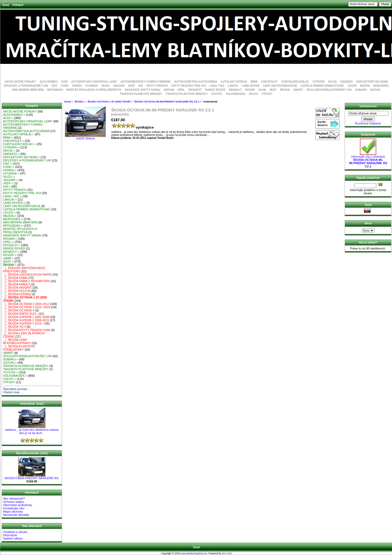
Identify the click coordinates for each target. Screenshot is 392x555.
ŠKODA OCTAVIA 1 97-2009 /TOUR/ (109, 102)
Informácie (10, 535)
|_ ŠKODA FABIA (15, 278)
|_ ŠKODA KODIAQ (17, 294)
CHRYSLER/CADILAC (295, 82)
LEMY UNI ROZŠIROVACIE (280, 86)
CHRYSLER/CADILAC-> (19, 144)
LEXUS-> (9, 213)
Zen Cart (227, 553)
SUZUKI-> (10, 363)
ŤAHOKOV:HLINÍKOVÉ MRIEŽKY (141, 94)
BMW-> (8, 138)
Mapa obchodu (13, 512)
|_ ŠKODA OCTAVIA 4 (18, 310)
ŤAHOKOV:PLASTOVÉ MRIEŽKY (186, 94)
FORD (65, 86)
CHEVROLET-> (13, 141)
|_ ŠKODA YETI (14, 327)
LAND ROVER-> (14, 203)
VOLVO (253, 94)
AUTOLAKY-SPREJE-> (18, 134)
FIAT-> (7, 164)
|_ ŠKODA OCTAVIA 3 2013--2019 (27, 307)
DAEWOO (347, 82)
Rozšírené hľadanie (368, 123)
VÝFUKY (267, 94)
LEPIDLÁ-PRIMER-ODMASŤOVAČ (322, 86)
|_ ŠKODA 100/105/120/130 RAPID (27, 275)
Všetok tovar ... (13, 392)
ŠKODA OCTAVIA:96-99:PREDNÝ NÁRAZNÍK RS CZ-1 (167, 102)
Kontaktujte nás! (14, 508)
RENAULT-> (11, 252)
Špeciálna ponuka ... (17, 389)
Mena (368, 223)
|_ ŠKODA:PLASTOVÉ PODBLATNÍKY (19, 348)
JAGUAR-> (10, 180)
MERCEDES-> (13, 219)
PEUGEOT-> (12, 245)
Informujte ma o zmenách (368, 160)
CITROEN (319, 82)
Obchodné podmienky (18, 505)
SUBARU (361, 90)
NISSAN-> (10, 239)
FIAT (54, 86)
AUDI (64, 82)
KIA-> (7, 186)
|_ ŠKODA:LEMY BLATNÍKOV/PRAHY (17, 341)
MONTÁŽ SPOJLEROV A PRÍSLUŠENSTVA (94, 90)
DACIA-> (9, 151)
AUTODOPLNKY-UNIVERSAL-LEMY (94, 82)
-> (10, 265)
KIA (141, 86)
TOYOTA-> (10, 372)
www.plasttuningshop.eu (194, 553)
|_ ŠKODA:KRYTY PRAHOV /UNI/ (27, 330)
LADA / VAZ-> (12, 196)
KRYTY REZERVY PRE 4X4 (189, 86)
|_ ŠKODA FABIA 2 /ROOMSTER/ (26, 281)
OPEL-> (8, 242)
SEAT (273, 90)
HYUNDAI (92, 86)
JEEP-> (8, 183)
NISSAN (169, 90)
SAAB (262, 90)
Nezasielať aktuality (16, 515)
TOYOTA (217, 94)
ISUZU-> (9, 177)
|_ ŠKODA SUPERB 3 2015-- (23, 323)
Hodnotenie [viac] (32, 404)
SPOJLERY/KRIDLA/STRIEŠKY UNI (329, 90)
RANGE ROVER (215, 90)
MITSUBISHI (55, 90)
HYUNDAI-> (11, 173)
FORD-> (9, 167)
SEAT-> (8, 261)
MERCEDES (381, 86)
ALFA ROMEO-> (14, 115)
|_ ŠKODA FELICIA (17, 291)
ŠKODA (79, 102)
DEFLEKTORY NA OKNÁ (372, 82)
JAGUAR (119, 86)
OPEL (181, 90)
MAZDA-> (10, 216)
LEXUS (352, 86)
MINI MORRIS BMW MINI (28, 90)
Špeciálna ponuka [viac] (32, 453)
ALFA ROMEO (49, 82)
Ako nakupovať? (14, 498)
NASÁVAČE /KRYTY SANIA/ (143, 90)
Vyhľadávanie (368, 106)
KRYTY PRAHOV (157, 86)
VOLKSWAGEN (235, 94)
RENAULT (235, 90)
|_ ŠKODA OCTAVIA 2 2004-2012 (26, 304)
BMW (254, 82)
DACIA (332, 82)
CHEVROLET (269, 82)
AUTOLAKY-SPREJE (234, 82)
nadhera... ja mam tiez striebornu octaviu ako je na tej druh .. (32, 430)
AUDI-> (8, 118)
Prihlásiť (18, 5)
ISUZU (105, 86)
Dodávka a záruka (15, 532)
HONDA (77, 86)
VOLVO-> (9, 379)
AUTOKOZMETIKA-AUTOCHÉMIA (196, 82)
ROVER (250, 90)
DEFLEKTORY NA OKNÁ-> (21, 157)
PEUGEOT (195, 90)
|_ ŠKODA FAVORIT (17, 288)
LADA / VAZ (217, 86)
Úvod (6, 5)
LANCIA (233, 86)
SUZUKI (375, 90)
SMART (298, 90)
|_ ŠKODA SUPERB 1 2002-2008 (26, 317)
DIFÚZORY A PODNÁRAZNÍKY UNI (26, 86)
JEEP (131, 86)
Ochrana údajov (14, 502)
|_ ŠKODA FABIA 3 (16, 284)
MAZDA (365, 86)
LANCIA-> (10, 199)
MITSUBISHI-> (13, 226)
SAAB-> (8, 258)
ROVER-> (10, 255)
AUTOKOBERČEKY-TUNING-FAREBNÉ (145, 82)
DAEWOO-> (11, 154)
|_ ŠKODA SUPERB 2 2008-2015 (26, 320)
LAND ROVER (251, 86)
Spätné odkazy (13, 538)
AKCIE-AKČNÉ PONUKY (20, 82)
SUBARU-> (11, 359)
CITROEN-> (11, 147)
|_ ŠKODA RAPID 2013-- (20, 314)
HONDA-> (10, 170)
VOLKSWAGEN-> (15, 376)
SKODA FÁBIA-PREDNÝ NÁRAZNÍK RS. (32, 477)
